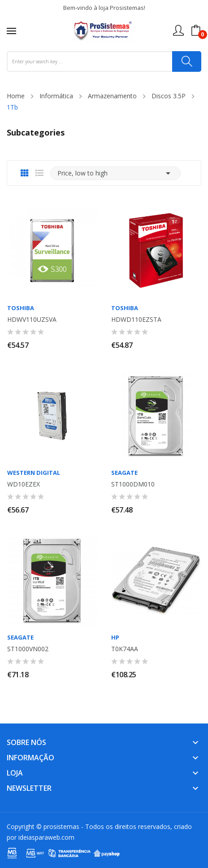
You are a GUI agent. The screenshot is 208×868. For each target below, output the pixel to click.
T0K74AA (125, 649)
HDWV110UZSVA (32, 320)
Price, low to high (115, 173)
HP (115, 638)
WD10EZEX (24, 484)
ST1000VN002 (28, 649)
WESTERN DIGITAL (34, 473)
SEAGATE (124, 473)
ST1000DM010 (133, 484)
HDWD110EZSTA (136, 320)
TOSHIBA (21, 308)
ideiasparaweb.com (46, 837)
